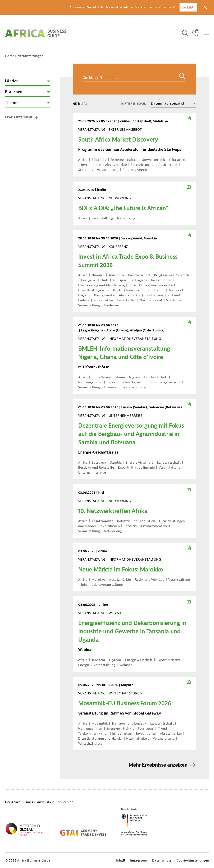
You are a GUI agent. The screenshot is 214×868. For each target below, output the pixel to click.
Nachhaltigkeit (151, 300)
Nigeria (135, 377)
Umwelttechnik (153, 160)
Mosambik (100, 724)
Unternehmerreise (92, 473)
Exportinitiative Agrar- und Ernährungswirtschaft (145, 382)
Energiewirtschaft (124, 160)
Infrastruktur (179, 160)
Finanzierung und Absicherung (154, 165)
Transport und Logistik (130, 280)
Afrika (83, 160)
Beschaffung (154, 295)
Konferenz (112, 305)
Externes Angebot (136, 170)
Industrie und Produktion (145, 290)
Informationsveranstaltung (125, 387)
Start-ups (86, 170)
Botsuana (99, 463)
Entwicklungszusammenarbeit (152, 285)
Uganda (115, 660)
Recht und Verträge (150, 580)
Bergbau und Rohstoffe (172, 275)
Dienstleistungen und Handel (100, 290)
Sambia (116, 463)
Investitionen (91, 165)
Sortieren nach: (133, 104)
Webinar (126, 665)
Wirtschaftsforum (92, 744)
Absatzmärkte (116, 165)
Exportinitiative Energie (136, 468)
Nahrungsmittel (90, 382)
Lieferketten (127, 300)
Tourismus (116, 275)
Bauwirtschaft (139, 275)
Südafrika (99, 160)
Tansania (98, 660)
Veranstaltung (108, 170)
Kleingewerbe (104, 295)
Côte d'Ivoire (101, 377)
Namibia (98, 275)
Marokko (98, 580)
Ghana (120, 377)
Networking (126, 218)
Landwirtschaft (156, 377)
